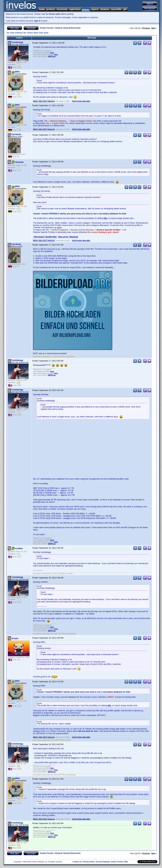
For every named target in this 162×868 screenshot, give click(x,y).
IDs (106, 218)
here (52, 53)
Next (154, 28)
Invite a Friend (117, 862)
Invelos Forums (47, 28)
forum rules (55, 14)
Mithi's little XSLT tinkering (44, 101)
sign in (37, 21)
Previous (146, 28)
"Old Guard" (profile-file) (45, 237)
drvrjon (15, 638)
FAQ (126, 862)
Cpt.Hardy (16, 134)
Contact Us (77, 862)
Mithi (17, 72)
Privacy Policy (89, 862)
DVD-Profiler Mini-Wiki (81, 101)
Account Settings (103, 862)
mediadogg (18, 42)
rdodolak (19, 162)
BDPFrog (52, 56)
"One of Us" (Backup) (68, 237)
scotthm (19, 548)
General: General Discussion (68, 28)
